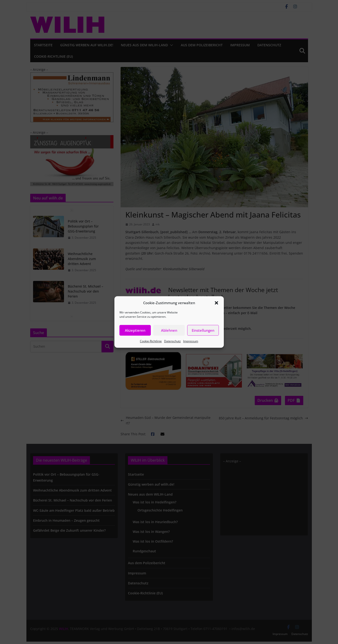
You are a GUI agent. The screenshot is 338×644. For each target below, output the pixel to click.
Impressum (191, 341)
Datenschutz (172, 341)
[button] (216, 303)
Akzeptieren (135, 330)
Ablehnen (169, 330)
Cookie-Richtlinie (151, 341)
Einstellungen (203, 330)
